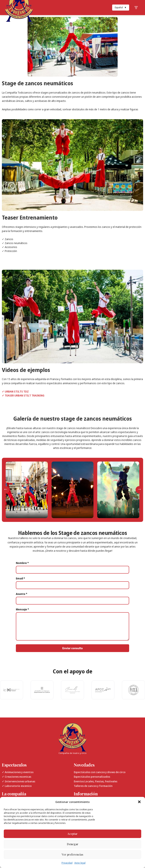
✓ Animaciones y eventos (18, 772)
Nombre (22, 563)
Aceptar (72, 834)
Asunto (22, 594)
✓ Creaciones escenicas (17, 777)
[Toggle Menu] (136, 8)
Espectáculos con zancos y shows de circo (100, 772)
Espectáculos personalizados (92, 777)
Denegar (73, 844)
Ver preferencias (72, 854)
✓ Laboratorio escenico (17, 786)
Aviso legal (80, 863)
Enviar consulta (72, 648)
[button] (139, 802)
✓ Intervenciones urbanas (19, 781)
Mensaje (22, 609)
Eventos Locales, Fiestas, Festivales (96, 781)
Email (20, 578)
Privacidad (67, 863)
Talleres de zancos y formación (93, 786)
